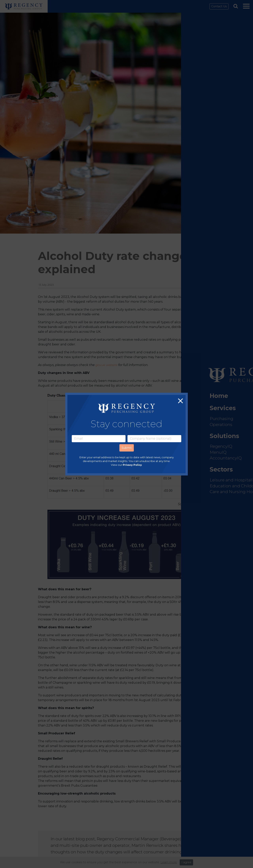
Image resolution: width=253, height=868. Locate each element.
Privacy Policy (132, 465)
